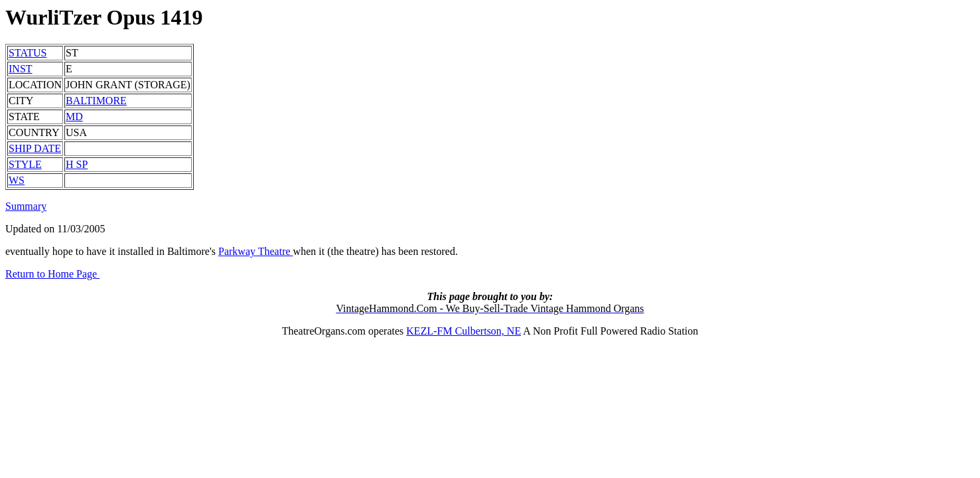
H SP (77, 164)
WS (17, 180)
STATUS (28, 53)
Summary (26, 206)
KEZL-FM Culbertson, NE (463, 331)
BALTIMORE (96, 101)
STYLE (25, 164)
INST (21, 69)
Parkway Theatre (256, 251)
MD (74, 117)
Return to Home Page (52, 274)
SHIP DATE (35, 148)
